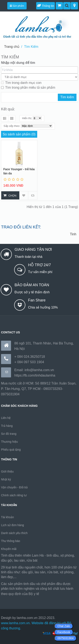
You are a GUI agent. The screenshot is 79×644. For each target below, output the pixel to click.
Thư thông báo (11, 541)
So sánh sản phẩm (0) (19, 134)
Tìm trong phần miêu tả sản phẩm (28, 88)
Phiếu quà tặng (11, 450)
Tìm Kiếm (31, 47)
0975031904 (65, 638)
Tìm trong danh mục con (21, 83)
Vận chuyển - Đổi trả (14, 487)
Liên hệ (6, 418)
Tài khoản (7, 517)
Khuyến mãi (9, 549)
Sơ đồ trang (9, 434)
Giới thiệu (7, 471)
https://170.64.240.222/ (57, 594)
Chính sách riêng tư (14, 495)
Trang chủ (12, 47)
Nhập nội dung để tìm (18, 63)
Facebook (64, 632)
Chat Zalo (64, 626)
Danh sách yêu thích (14, 533)
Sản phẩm (17, 6)
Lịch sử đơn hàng (12, 525)
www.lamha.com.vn (15, 623)
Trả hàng (7, 426)
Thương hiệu (9, 442)
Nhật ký (6, 479)
